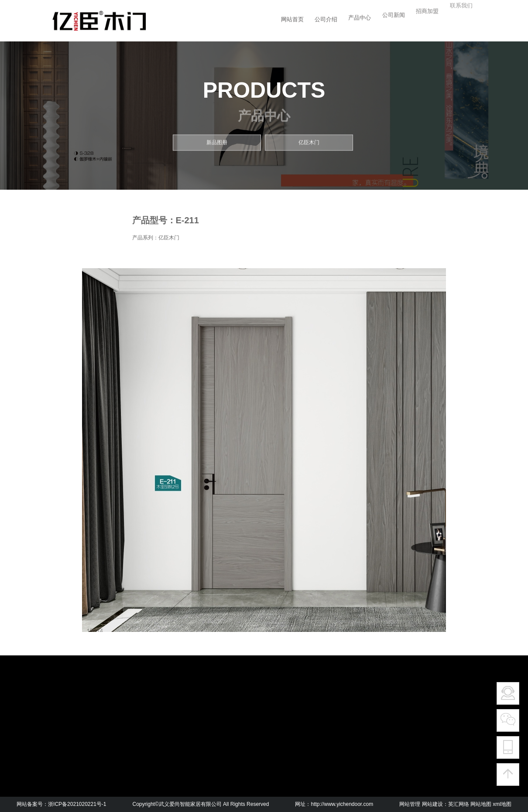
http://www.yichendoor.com (342, 804)
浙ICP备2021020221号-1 (77, 804)
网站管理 (410, 804)
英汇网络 (459, 804)
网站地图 (481, 804)
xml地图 (502, 804)
